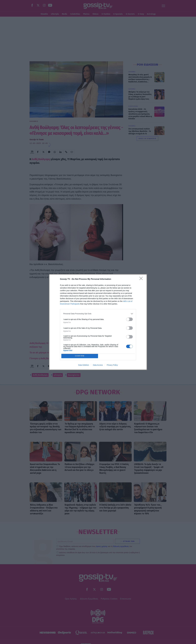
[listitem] (98, 314)
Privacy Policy (112, 365)
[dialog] (98, 322)
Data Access (98, 365)
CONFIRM (80, 356)
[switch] (129, 319)
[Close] (142, 279)
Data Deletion (84, 365)
